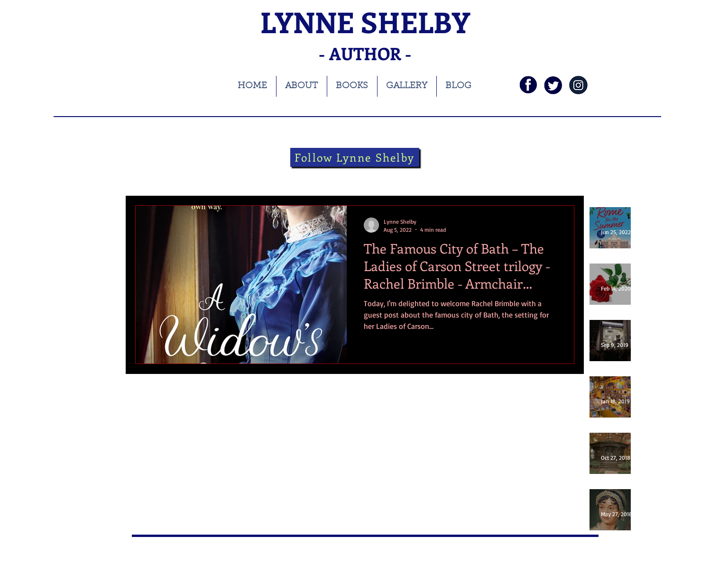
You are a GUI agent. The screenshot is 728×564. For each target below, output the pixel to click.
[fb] (528, 85)
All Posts (147, 177)
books (187, 177)
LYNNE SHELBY (365, 22)
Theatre (310, 177)
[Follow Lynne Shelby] (355, 157)
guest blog (437, 177)
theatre (350, 177)
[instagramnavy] (578, 85)
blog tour (228, 177)
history (270, 177)
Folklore (391, 177)
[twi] (553, 85)
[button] (562, 178)
